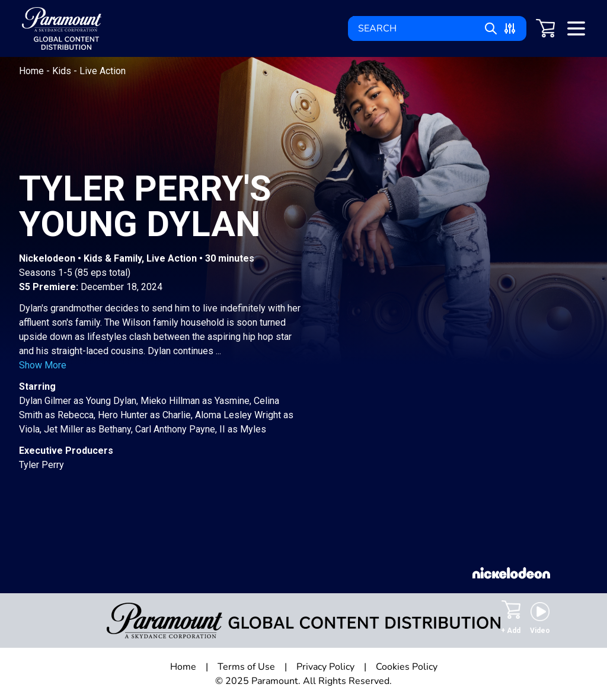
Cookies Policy (407, 667)
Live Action (103, 71)
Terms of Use (246, 667)
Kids (63, 71)
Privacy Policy (325, 667)
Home (33, 71)
